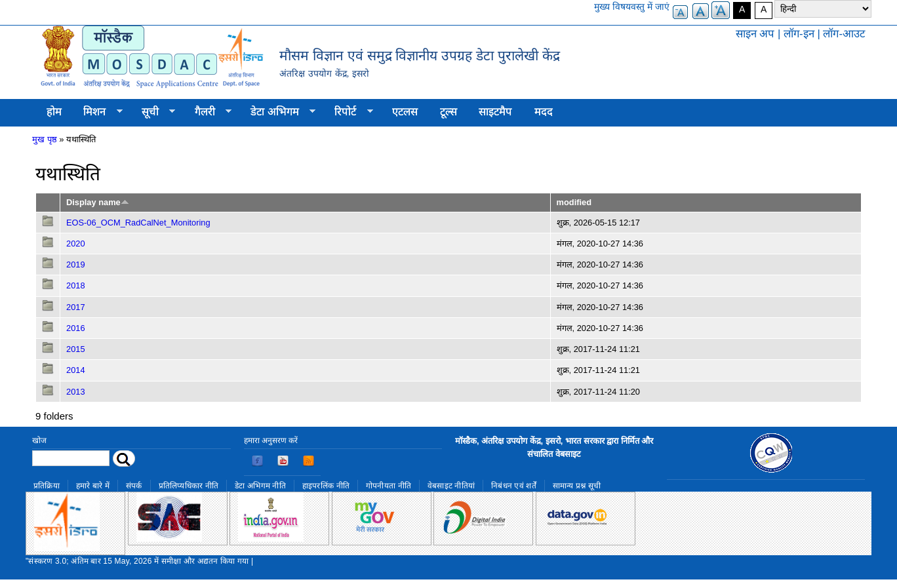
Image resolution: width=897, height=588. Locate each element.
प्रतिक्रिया (47, 486)
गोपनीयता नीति (389, 486)
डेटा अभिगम (277, 112)
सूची (153, 112)
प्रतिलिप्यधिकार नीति (189, 486)
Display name (98, 202)
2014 (76, 370)
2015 (76, 349)
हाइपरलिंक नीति (326, 486)
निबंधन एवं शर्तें (514, 486)
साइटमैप (495, 112)
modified (574, 202)
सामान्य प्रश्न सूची (577, 486)
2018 (76, 285)
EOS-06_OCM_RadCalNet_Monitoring (138, 223)
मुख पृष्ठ (45, 139)
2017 (76, 307)
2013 (76, 392)
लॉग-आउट (844, 34)
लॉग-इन (799, 34)
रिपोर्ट (349, 112)
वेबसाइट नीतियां (451, 486)
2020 (76, 244)
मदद (544, 112)
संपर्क (134, 486)
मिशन (98, 112)
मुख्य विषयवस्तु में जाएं (632, 7)
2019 (76, 265)
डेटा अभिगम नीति (260, 486)
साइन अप (755, 34)
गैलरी (208, 112)
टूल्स (448, 112)
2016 (76, 328)
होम (54, 112)
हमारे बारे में (93, 486)
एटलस (405, 112)
